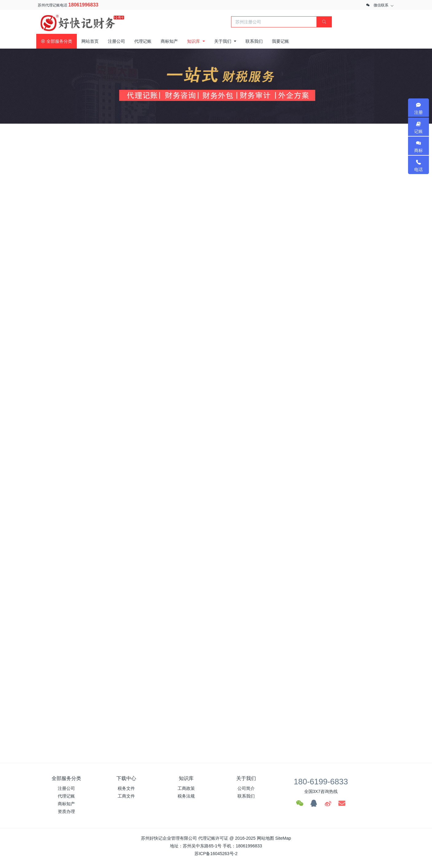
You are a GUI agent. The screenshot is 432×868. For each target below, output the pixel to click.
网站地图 (265, 838)
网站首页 (90, 41)
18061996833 (83, 5)
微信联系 (381, 5)
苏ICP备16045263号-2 (216, 854)
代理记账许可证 (213, 838)
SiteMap (283, 838)
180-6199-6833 (321, 782)
